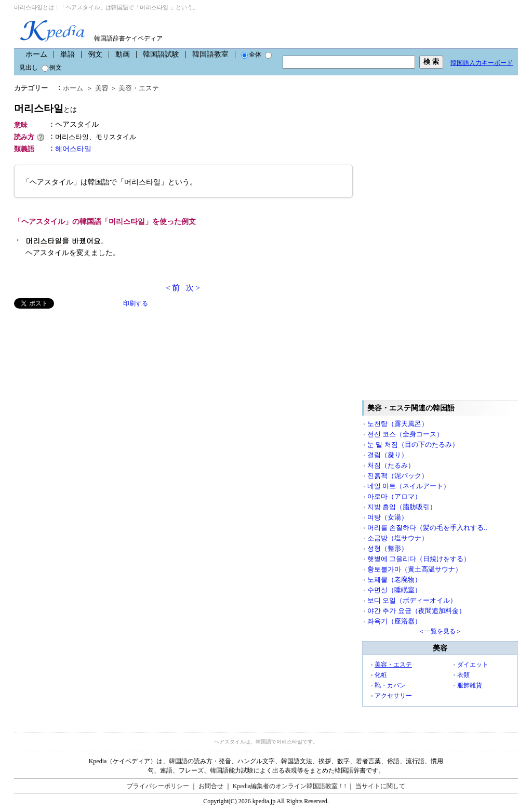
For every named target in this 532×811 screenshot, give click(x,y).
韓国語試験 (161, 54)
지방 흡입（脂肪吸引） (402, 507)
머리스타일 (45, 108)
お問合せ (211, 786)
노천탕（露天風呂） (398, 424)
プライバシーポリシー (158, 786)
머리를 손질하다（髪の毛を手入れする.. (427, 528)
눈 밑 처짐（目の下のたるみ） (413, 444)
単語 (68, 54)
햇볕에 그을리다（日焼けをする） (419, 559)
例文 (95, 54)
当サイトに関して (380, 786)
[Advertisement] (92, 381)
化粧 (381, 675)
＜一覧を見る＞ (440, 631)
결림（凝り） (388, 455)
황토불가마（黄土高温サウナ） (415, 569)
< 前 (173, 288)
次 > (193, 288)
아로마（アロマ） (394, 496)
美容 (102, 88)
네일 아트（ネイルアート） (409, 486)
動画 (123, 54)
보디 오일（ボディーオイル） (412, 600)
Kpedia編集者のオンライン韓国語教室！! (290, 786)
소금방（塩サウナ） (398, 538)
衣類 (463, 675)
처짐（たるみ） (391, 465)
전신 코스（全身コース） (405, 434)
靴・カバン (390, 685)
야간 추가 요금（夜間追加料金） (416, 611)
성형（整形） (388, 548)
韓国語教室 (210, 54)
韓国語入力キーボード (482, 63)
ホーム (36, 54)
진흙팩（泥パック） (398, 476)
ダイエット (473, 664)
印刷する (136, 303)
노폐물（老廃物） (394, 580)
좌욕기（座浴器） (394, 621)
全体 (251, 55)
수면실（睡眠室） (394, 590)
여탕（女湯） (388, 517)
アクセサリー (393, 696)
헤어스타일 (73, 149)
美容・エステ (139, 88)
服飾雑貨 (470, 685)
